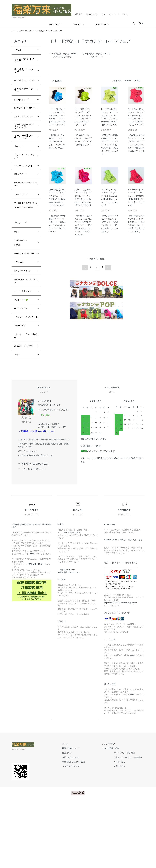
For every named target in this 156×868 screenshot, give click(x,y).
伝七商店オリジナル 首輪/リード (24, 203)
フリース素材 (21, 383)
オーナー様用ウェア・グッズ (24, 153)
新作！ (18, 263)
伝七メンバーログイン (118, 14)
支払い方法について (79, 823)
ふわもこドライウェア (24, 130)
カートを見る (122, 828)
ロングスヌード (23, 191)
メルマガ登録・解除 (113, 814)
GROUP (77, 24)
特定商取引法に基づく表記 (81, 828)
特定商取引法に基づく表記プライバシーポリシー (24, 231)
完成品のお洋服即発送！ (23, 275)
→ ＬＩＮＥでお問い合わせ (70, 598)
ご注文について (23, 214)
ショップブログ (111, 810)
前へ (87, 267)
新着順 (138, 81)
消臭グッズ (20, 163)
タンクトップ (21, 105)
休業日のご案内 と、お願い (94, 505)
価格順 (128, 81)
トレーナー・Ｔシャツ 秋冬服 (24, 395)
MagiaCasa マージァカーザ (24, 326)
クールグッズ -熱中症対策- (25, 289)
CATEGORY (54, 24)
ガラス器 (19, 51)
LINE (132, 721)
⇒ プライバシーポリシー (33, 535)
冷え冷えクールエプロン (24, 84)
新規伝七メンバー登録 (96, 14)
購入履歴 (79, 14)
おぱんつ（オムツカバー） (24, 116)
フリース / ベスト (24, 182)
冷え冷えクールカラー (24, 96)
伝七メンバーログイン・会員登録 (130, 823)
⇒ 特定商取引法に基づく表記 (33, 530)
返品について (76, 819)
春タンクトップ (23, 360)
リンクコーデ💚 (23, 351)
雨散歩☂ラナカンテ (27, 31)
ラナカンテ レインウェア (24, 61)
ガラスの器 (20, 301)
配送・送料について (79, 814)
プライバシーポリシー (80, 832)
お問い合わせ (122, 832)
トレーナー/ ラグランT (24, 173)
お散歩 (18, 420)
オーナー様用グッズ (24, 339)
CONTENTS (101, 24)
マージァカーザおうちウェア (24, 142)
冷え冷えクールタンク (24, 72)
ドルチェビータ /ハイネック (24, 372)
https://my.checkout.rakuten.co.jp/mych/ (120, 669)
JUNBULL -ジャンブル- (24, 408)
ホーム (14, 31)
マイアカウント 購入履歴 (127, 819)
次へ (107, 267)
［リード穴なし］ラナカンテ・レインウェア (54, 31)
